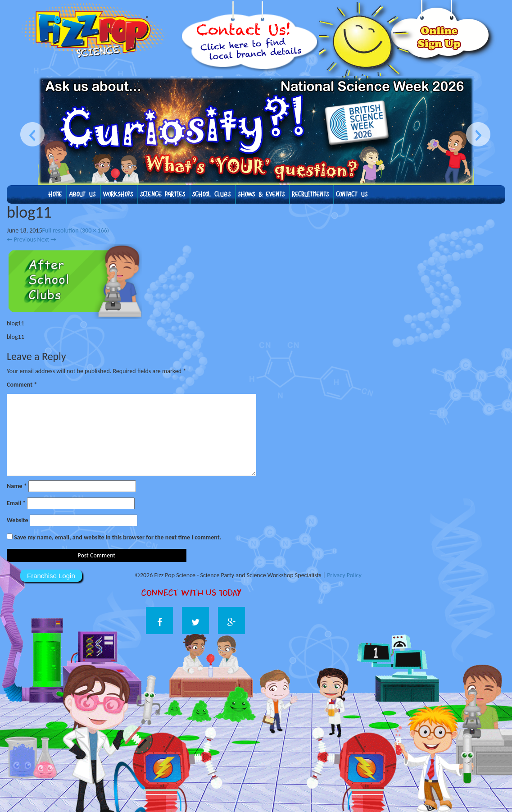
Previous (21, 239)
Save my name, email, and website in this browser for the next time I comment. (118, 537)
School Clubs (211, 194)
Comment (22, 385)
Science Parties (163, 194)
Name (17, 486)
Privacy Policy (344, 575)
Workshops (118, 194)
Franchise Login (51, 576)
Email (16, 503)
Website (17, 520)
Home (55, 194)
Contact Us (352, 194)
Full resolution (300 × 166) (76, 230)
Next (47, 239)
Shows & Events (261, 194)
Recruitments (310, 194)
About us (82, 194)
